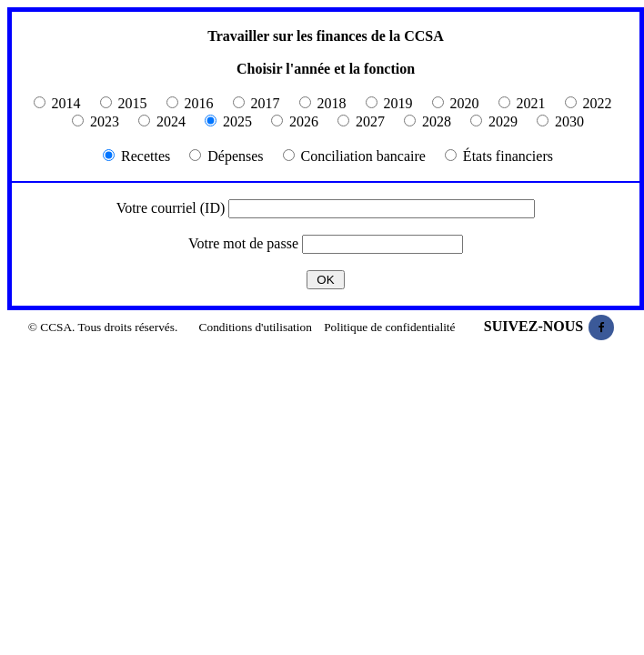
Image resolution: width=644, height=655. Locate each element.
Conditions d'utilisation (256, 327)
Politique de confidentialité (389, 327)
